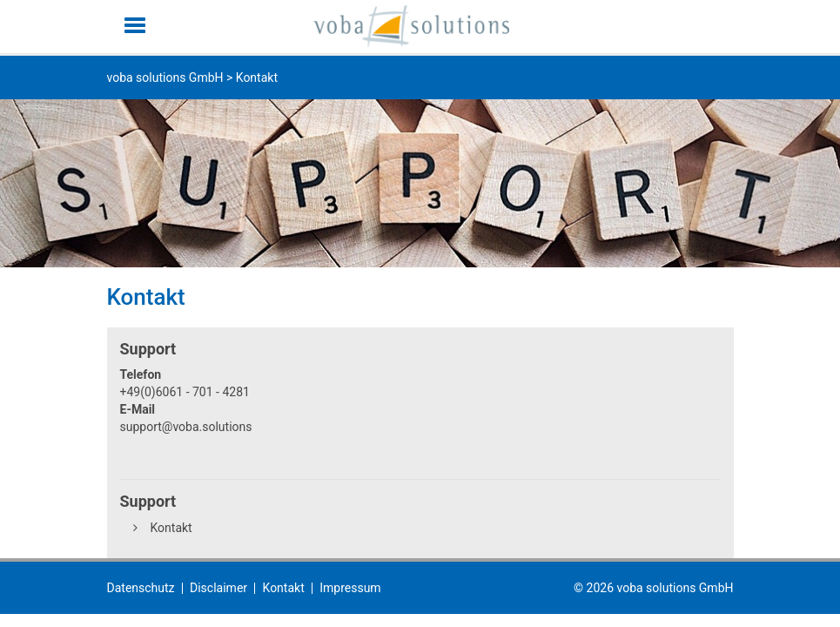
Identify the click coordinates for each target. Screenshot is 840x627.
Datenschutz (141, 588)
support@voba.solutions (186, 427)
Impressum (350, 588)
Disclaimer (218, 588)
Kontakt (171, 528)
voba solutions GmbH (165, 78)
